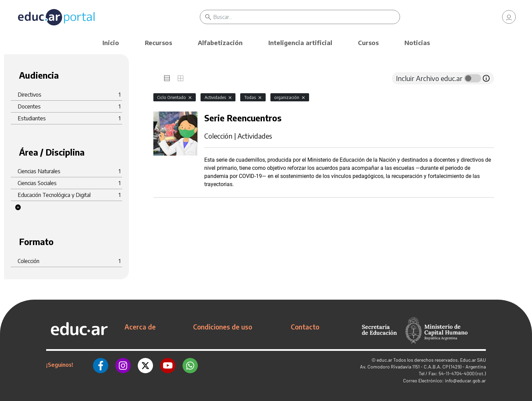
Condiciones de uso (223, 327)
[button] (18, 207)
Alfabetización (220, 43)
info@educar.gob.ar (465, 380)
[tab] (167, 78)
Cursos (368, 43)
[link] (509, 17)
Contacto (305, 327)
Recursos (158, 43)
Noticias (417, 43)
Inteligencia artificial (300, 43)
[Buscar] (307, 17)
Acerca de (140, 327)
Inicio (111, 43)
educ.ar (384, 360)
